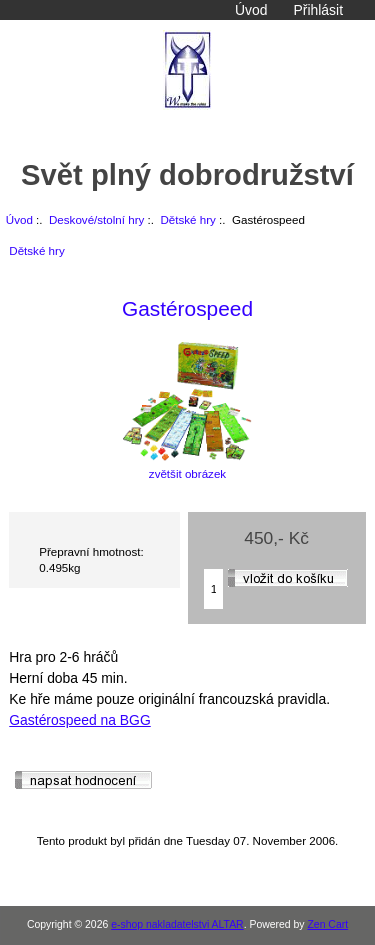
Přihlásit (318, 10)
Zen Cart (327, 924)
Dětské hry (187, 219)
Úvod (251, 10)
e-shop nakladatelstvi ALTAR (177, 924)
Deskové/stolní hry (96, 219)
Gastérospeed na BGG (79, 720)
